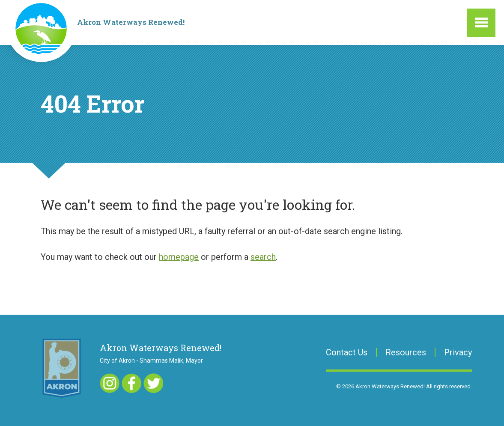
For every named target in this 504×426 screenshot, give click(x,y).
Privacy (458, 352)
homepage (179, 257)
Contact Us (347, 352)
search (263, 257)
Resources (406, 352)
